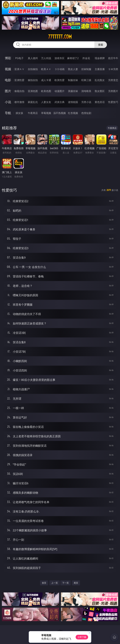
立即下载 (82, 637)
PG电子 (19, 58)
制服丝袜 (73, 80)
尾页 (76, 583)
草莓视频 (46, 113)
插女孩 (19, 113)
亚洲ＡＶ (19, 69)
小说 (8, 102)
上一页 (55, 583)
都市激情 (19, 102)
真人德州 (33, 58)
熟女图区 (100, 91)
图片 (8, 91)
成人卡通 (46, 80)
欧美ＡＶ (46, 69)
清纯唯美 (86, 91)
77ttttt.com (60, 37)
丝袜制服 (86, 69)
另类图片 (113, 91)
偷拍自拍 (33, 80)
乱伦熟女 (100, 80)
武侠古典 (60, 102)
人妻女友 (46, 102)
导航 (8, 113)
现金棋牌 (100, 58)
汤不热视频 (60, 113)
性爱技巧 (113, 102)
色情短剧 (86, 113)
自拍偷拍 (33, 69)
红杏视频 (73, 113)
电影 (8, 80)
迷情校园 (73, 102)
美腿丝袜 (73, 91)
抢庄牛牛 (113, 58)
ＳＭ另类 (113, 69)
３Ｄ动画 (60, 69)
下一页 (65, 583)
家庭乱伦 (33, 102)
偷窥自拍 (19, 91)
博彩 (8, 58)
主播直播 (100, 69)
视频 (8, 69)
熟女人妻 (73, 69)
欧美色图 (46, 91)
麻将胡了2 (73, 58)
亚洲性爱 (19, 80)
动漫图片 (60, 91)
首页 (44, 583)
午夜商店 (33, 113)
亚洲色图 (33, 91)
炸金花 (86, 58)
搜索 (101, 45)
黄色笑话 (100, 102)
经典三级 (86, 80)
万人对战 (46, 58)
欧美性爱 (60, 80)
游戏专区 (60, 58)
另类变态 (113, 80)
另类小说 (86, 102)
